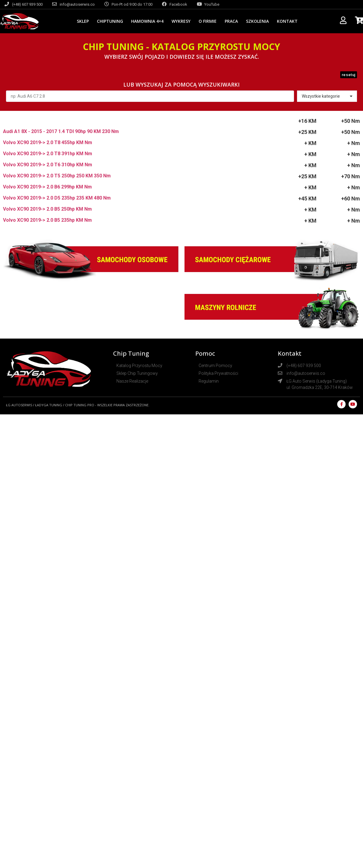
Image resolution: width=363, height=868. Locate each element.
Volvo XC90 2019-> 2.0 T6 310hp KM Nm (48, 165)
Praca (231, 21)
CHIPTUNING (110, 21)
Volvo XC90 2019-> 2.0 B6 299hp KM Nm (47, 187)
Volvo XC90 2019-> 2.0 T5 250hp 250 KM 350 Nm (57, 176)
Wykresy (181, 21)
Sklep (83, 21)
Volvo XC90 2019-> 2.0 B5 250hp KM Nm (47, 209)
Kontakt (287, 21)
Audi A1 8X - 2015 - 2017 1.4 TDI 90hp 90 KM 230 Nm (61, 131)
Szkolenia (257, 21)
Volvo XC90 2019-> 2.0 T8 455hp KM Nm (48, 142)
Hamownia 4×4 (147, 21)
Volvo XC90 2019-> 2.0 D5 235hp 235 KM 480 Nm (57, 198)
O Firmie (208, 21)
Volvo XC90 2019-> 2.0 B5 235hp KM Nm (47, 220)
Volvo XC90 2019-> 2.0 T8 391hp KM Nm (48, 154)
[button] (349, 75)
